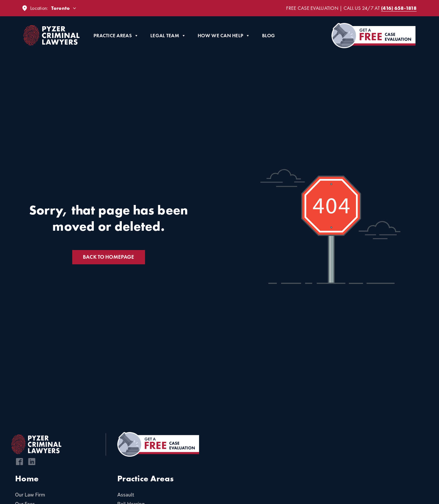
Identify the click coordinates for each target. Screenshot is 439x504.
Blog (269, 35)
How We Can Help (224, 36)
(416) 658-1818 (399, 8)
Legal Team (168, 36)
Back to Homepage (108, 257)
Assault (126, 495)
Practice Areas (116, 36)
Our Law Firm (30, 495)
